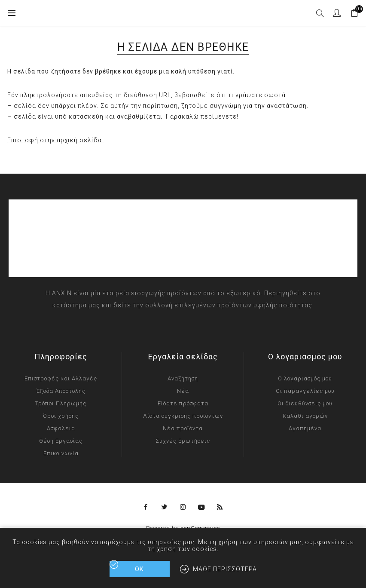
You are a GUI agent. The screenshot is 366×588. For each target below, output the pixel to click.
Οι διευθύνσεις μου (305, 403)
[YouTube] (201, 507)
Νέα (183, 391)
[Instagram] (183, 507)
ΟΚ (139, 569)
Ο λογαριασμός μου (305, 378)
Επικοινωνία (61, 453)
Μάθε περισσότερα (225, 569)
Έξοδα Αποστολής (61, 391)
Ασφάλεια (61, 428)
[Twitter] (165, 507)
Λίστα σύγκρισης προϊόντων (183, 416)
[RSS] (220, 507)
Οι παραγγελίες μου (305, 391)
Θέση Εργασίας (61, 441)
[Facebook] (146, 507)
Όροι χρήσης (61, 416)
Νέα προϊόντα (183, 428)
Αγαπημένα (305, 428)
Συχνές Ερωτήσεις (183, 441)
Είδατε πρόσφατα (183, 403)
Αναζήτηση (183, 378)
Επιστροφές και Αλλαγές (61, 378)
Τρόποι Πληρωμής (61, 403)
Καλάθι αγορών (305, 416)
